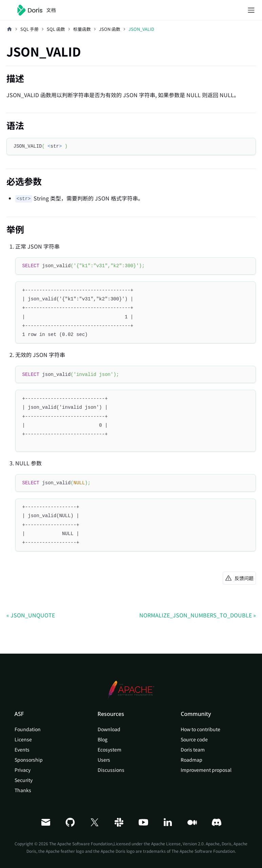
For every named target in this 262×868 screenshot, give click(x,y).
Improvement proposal (206, 770)
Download (109, 729)
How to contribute (200, 729)
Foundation (28, 729)
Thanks (23, 790)
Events (22, 749)
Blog (103, 739)
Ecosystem (109, 749)
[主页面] (9, 29)
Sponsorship (29, 760)
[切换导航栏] (251, 10)
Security (24, 780)
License (23, 739)
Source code (194, 739)
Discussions (111, 770)
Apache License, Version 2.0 (177, 843)
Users (104, 760)
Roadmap (192, 760)
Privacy (23, 770)
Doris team (193, 749)
